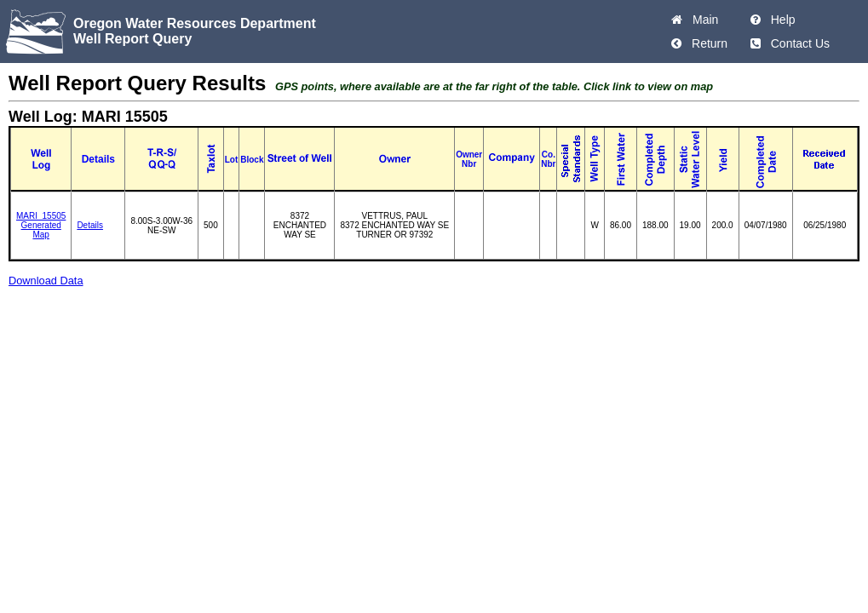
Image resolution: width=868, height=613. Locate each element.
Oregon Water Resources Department (195, 23)
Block (252, 160)
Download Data (46, 281)
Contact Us (797, 43)
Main (702, 20)
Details (90, 225)
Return (706, 43)
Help (780, 20)
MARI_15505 (41, 216)
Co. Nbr (548, 159)
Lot (232, 160)
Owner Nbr (469, 159)
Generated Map (41, 230)
